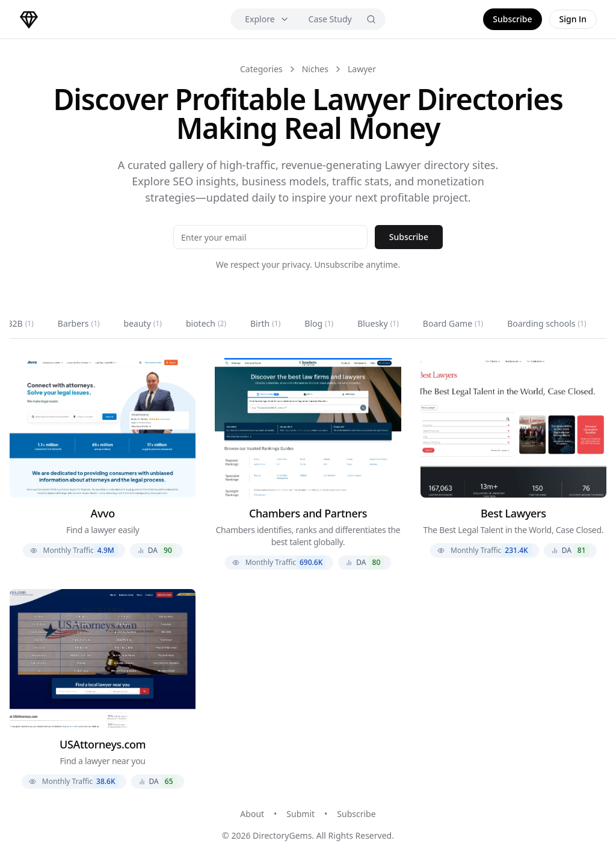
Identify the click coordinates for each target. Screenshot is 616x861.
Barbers (79, 323)
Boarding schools (547, 323)
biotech (206, 323)
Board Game (453, 323)
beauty (143, 323)
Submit (300, 814)
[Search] (371, 19)
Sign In (573, 19)
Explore (267, 19)
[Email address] (270, 237)
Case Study (330, 19)
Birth (265, 323)
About (252, 814)
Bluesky (378, 323)
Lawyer (362, 69)
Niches (315, 69)
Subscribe (512, 19)
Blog (319, 323)
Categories (261, 69)
